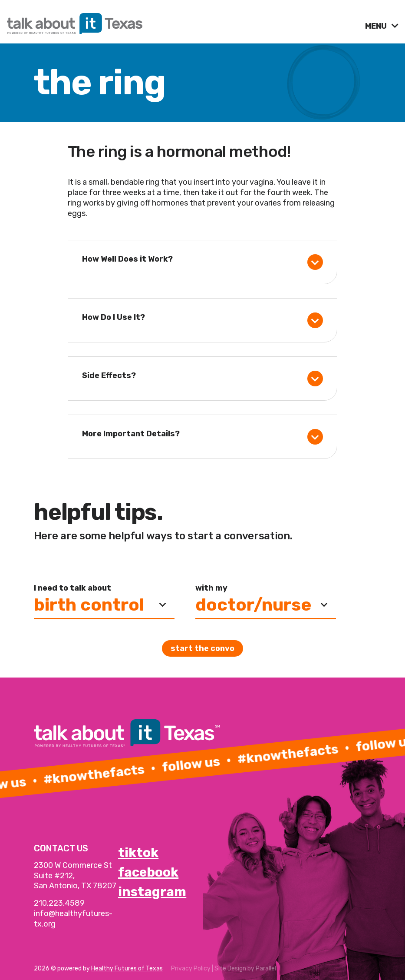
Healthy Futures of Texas (127, 968)
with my (211, 588)
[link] (183, 21)
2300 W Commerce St (73, 865)
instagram (152, 892)
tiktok (138, 853)
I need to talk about (72, 588)
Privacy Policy (191, 968)
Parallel (266, 968)
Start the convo (202, 648)
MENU (377, 26)
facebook (148, 872)
